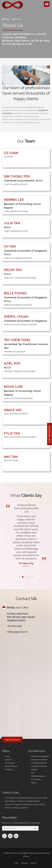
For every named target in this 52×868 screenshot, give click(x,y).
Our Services (10, 763)
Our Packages (50, 434)
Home (6, 19)
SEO (33, 773)
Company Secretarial (39, 760)
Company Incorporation (40, 756)
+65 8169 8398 (14, 626)
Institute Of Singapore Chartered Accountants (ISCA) (25, 804)
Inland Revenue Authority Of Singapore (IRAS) (22, 801)
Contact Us (9, 770)
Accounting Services (39, 763)
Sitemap (25, 863)
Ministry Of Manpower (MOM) (16, 808)
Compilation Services (39, 766)
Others (33, 783)
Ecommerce (36, 779)
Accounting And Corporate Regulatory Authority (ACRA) (26, 798)
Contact (34, 863)
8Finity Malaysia (11, 766)
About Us (8, 760)
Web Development (38, 776)
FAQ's (16, 863)
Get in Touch (12, 740)
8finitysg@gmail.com (18, 632)
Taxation (34, 770)
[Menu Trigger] (47, 4)
